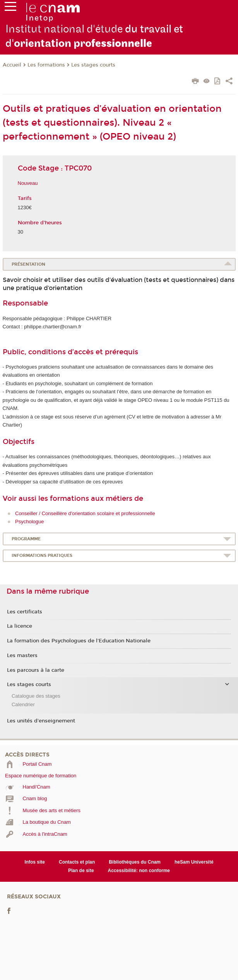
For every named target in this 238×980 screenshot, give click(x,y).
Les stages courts (93, 65)
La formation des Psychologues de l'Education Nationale (79, 641)
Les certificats (25, 612)
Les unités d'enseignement (41, 721)
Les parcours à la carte (36, 670)
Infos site (35, 862)
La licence (20, 626)
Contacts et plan (77, 862)
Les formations (46, 65)
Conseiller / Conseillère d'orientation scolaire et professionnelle (85, 513)
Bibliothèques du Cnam (135, 862)
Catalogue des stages (36, 696)
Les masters (22, 656)
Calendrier (23, 704)
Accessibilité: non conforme (139, 871)
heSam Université (194, 862)
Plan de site (81, 871)
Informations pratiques (42, 556)
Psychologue (29, 522)
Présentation (28, 264)
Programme (26, 539)
